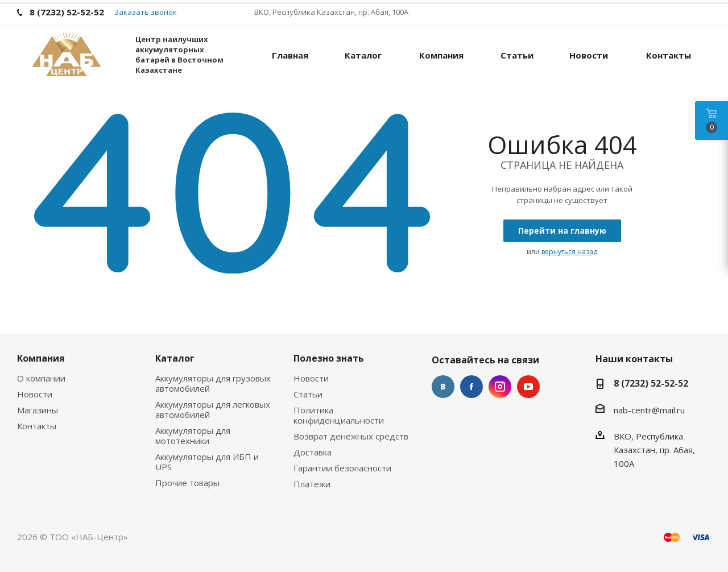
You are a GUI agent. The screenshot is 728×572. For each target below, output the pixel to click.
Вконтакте (443, 387)
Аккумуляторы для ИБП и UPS (207, 462)
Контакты (37, 426)
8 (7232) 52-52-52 (651, 383)
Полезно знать (329, 358)
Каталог (175, 358)
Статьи (308, 394)
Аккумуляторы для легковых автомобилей (213, 409)
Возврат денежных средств (351, 436)
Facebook (471, 387)
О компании (41, 378)
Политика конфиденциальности (339, 415)
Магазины (38, 410)
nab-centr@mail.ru (649, 410)
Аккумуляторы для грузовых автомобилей (213, 383)
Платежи (312, 484)
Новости (35, 394)
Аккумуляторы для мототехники (193, 436)
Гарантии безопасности (342, 468)
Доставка (313, 452)
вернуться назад (569, 252)
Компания (41, 358)
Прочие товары (187, 483)
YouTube (528, 387)
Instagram (500, 387)
